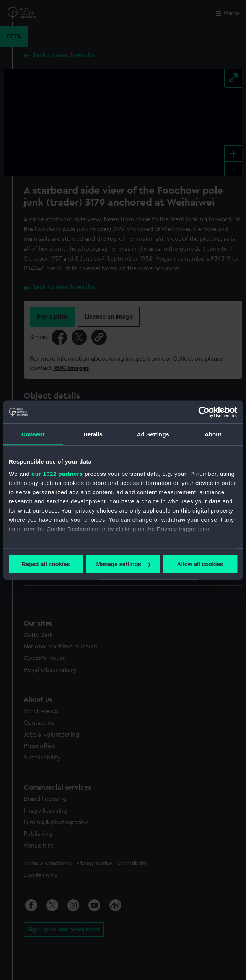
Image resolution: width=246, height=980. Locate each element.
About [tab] (213, 434)
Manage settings (123, 564)
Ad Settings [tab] (153, 434)
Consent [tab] (33, 434)
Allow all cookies (200, 564)
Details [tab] (93, 434)
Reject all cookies (46, 564)
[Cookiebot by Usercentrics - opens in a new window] (204, 412)
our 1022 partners (57, 473)
